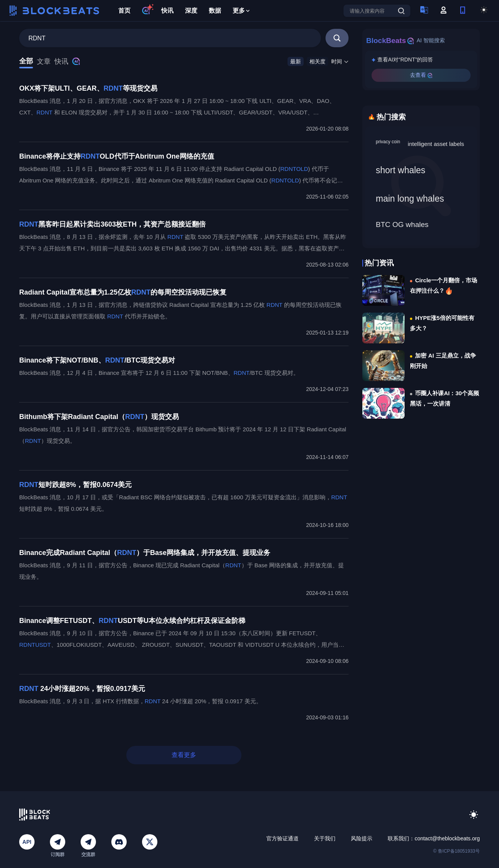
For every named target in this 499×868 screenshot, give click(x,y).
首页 (124, 11)
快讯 (167, 11)
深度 (191, 11)
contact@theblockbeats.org (447, 838)
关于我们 (325, 838)
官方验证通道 (283, 838)
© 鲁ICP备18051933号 (456, 851)
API (27, 842)
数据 (215, 11)
